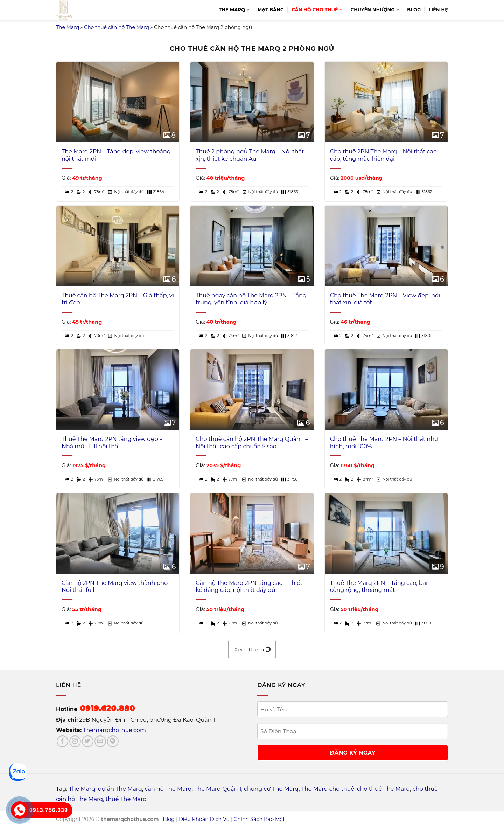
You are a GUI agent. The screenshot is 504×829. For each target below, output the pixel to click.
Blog (414, 10)
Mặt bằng (271, 10)
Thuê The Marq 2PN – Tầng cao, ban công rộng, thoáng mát (380, 587)
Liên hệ (438, 10)
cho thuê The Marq (383, 789)
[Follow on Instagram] (75, 741)
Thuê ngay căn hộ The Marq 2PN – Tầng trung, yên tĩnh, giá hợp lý (251, 299)
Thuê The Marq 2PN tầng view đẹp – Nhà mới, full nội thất (112, 443)
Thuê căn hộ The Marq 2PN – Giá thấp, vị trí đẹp (118, 299)
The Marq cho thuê (328, 789)
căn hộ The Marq (168, 789)
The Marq (234, 10)
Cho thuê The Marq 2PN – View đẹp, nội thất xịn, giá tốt (385, 299)
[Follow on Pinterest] (113, 741)
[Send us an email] (100, 741)
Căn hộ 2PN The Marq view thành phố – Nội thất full (117, 587)
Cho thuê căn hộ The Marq (117, 27)
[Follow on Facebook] (62, 741)
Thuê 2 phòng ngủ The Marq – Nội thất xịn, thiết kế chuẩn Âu (250, 155)
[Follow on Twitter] (88, 741)
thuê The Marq (126, 799)
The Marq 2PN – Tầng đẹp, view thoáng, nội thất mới (117, 155)
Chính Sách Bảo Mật (259, 819)
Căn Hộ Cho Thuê (317, 10)
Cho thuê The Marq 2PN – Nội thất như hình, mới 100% (384, 443)
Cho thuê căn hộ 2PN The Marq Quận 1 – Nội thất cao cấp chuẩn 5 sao (252, 443)
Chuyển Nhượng (375, 10)
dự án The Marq (120, 789)
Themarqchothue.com (114, 730)
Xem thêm (252, 649)
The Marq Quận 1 (218, 789)
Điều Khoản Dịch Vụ (204, 819)
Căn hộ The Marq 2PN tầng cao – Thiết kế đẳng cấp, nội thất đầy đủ (249, 587)
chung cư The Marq (271, 789)
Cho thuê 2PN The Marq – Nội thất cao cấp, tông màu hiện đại (383, 155)
